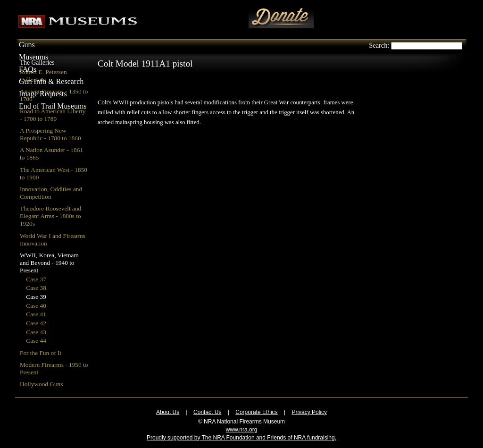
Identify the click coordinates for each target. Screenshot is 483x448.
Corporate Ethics (256, 412)
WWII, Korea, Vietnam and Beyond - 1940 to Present (49, 263)
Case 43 (36, 332)
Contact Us (207, 412)
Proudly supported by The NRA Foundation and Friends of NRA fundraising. (241, 438)
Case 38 (36, 288)
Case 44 (36, 341)
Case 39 (36, 297)
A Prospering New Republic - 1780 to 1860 (50, 134)
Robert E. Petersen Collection (43, 76)
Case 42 (36, 323)
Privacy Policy (309, 412)
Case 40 (36, 306)
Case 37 (36, 279)
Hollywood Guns (41, 384)
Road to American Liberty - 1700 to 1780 (53, 115)
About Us (168, 412)
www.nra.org (242, 430)
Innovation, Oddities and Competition (51, 193)
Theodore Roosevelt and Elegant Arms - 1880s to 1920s (50, 216)
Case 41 (36, 314)
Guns (27, 45)
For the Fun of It (41, 353)
